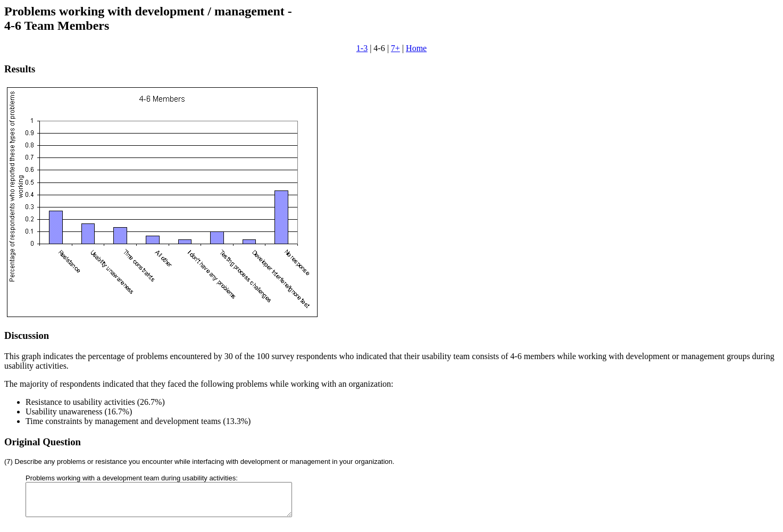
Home (416, 48)
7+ (395, 48)
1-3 (362, 48)
